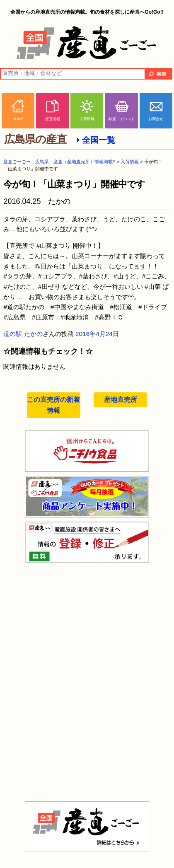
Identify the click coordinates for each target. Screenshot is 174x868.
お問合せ (156, 119)
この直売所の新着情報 (53, 405)
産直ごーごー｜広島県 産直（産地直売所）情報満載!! (59, 162)
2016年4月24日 (97, 334)
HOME (18, 119)
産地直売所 (121, 400)
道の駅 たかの (23, 334)
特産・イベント (122, 119)
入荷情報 (87, 119)
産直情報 (53, 119)
